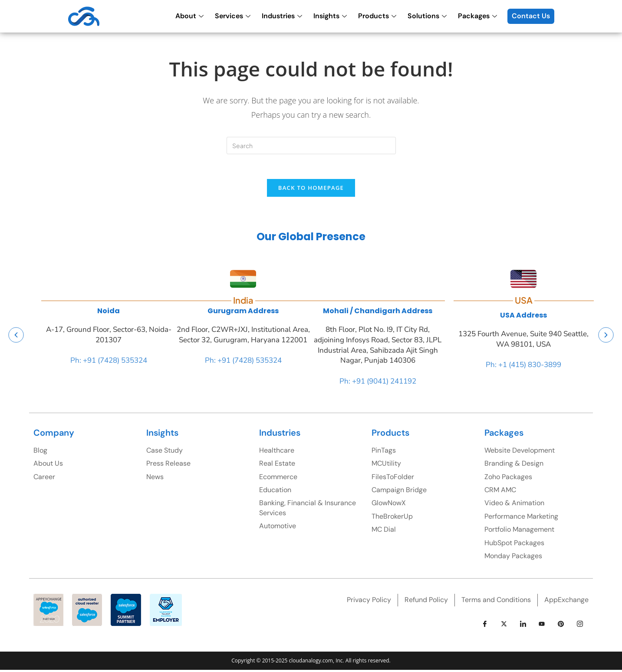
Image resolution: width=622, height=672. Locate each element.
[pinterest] (561, 626)
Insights (330, 16)
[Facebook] (485, 626)
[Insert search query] (311, 146)
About (189, 16)
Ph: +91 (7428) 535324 (109, 362)
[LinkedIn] (523, 626)
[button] (16, 337)
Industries (282, 16)
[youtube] (542, 626)
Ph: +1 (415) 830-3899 (523, 367)
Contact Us (531, 16)
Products (377, 16)
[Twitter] (504, 626)
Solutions (427, 16)
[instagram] (580, 626)
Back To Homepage (311, 189)
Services (233, 16)
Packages (477, 16)
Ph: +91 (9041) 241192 (378, 383)
